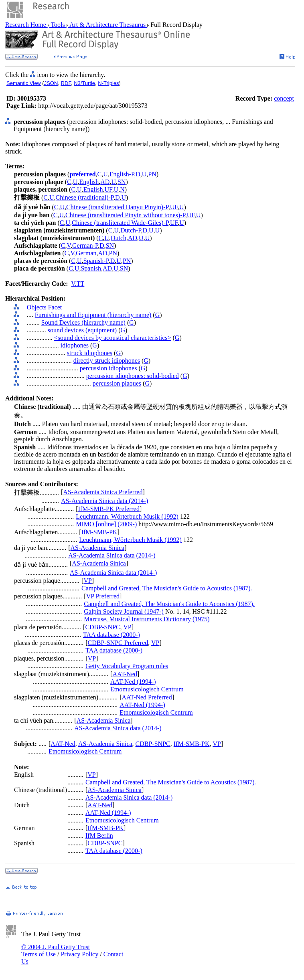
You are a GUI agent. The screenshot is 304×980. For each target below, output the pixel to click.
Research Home (26, 25)
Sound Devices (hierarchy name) (83, 322)
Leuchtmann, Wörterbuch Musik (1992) (127, 516)
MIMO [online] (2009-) (106, 524)
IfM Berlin (99, 836)
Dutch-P (131, 230)
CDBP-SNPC (102, 627)
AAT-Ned (125, 674)
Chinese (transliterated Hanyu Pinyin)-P (117, 207)
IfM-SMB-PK (99, 532)
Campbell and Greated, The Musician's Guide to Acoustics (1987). (167, 588)
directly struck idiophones (107, 361)
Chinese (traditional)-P (85, 197)
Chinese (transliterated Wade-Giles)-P (120, 223)
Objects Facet (45, 307)
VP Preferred (103, 596)
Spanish (91, 268)
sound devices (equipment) (82, 330)
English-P (122, 174)
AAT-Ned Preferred (147, 697)
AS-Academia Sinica (98, 548)
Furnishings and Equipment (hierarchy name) (93, 315)
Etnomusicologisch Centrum (147, 689)
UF (108, 189)
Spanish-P (96, 261)
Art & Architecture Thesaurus (108, 25)
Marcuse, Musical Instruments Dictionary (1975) (147, 619)
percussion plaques (117, 383)
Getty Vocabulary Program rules (127, 666)
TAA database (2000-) (111, 635)
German (86, 253)
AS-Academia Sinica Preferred (103, 492)
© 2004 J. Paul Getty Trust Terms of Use (56, 951)
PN (152, 174)
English (89, 182)
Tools (58, 25)
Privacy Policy (79, 954)
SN (122, 182)
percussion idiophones (108, 368)
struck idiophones (90, 353)
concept (284, 98)
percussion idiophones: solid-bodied (133, 376)
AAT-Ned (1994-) (133, 682)
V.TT (78, 284)
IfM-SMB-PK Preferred (109, 509)
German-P (85, 246)
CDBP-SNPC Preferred (118, 643)
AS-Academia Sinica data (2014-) (104, 501)
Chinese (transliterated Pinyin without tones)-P (125, 215)
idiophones (75, 345)
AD (105, 182)
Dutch (119, 238)
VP (87, 581)
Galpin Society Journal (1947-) (124, 611)
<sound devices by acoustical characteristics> (113, 338)
